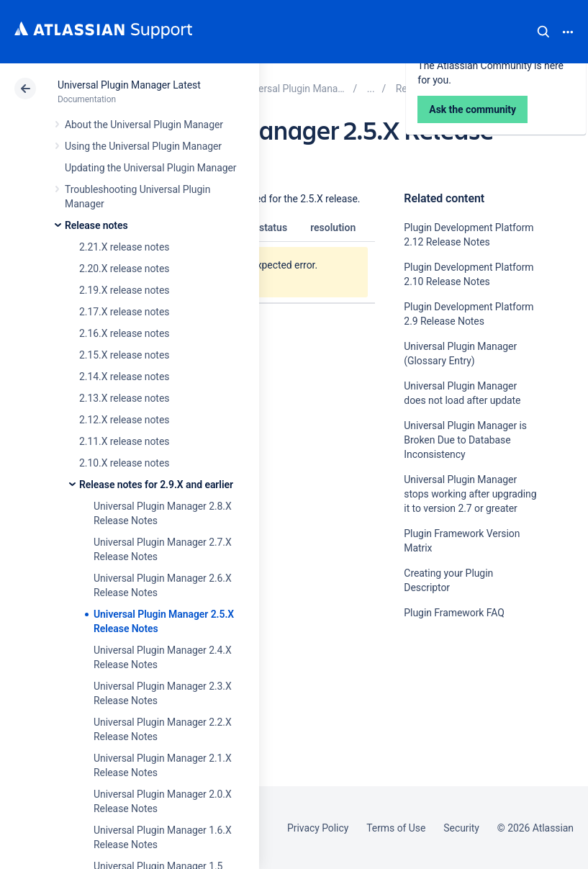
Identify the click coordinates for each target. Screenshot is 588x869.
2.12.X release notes (124, 420)
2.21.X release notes (124, 247)
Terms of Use (396, 828)
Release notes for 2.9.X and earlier (156, 485)
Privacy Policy (318, 828)
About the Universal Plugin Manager (144, 125)
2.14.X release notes (124, 377)
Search (543, 32)
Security (461, 828)
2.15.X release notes (124, 355)
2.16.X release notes (124, 333)
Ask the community (454, 754)
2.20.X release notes (124, 269)
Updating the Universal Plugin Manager (151, 168)
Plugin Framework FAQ (454, 613)
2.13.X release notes (124, 398)
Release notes (96, 225)
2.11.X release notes (124, 441)
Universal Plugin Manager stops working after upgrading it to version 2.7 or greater (470, 494)
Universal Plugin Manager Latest (129, 85)
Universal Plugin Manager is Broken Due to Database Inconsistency (465, 440)
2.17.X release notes (124, 312)
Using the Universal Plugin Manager (143, 146)
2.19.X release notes (124, 290)
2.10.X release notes (124, 463)
